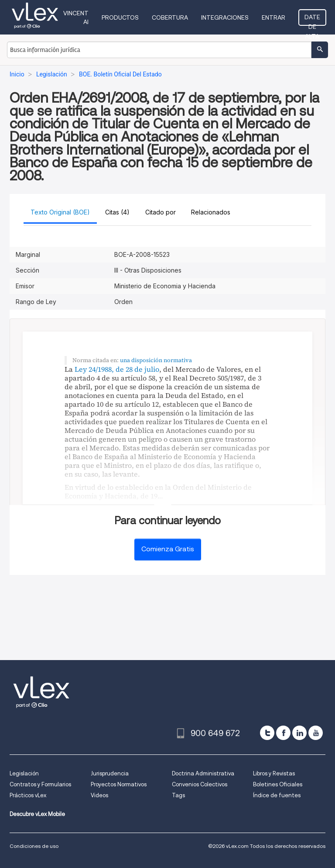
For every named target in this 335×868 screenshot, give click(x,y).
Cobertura (170, 17)
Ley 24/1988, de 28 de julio (117, 369)
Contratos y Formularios (40, 784)
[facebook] (283, 733)
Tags (178, 795)
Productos (120, 17)
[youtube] (316, 733)
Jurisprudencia (110, 773)
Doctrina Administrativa (203, 773)
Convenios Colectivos (200, 784)
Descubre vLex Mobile (37, 814)
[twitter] (267, 733)
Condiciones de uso (34, 846)
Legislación (24, 773)
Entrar (273, 17)
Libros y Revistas (274, 773)
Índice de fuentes (277, 795)
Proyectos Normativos (119, 784)
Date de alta (312, 20)
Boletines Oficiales (278, 784)
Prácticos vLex (28, 795)
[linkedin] (299, 733)
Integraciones (225, 17)
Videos (99, 795)
